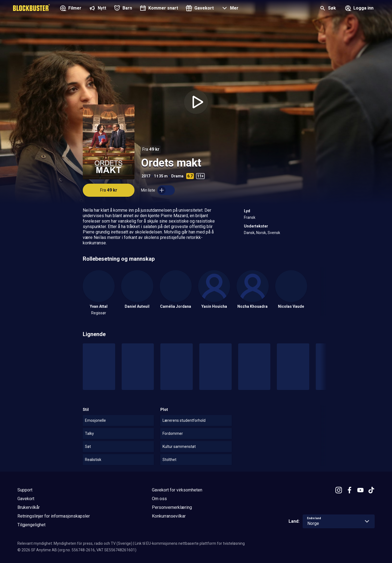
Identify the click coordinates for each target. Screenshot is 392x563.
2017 (146, 176)
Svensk (274, 233)
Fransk (250, 217)
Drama (177, 176)
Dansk (249, 233)
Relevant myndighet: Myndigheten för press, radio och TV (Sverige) (75, 543)
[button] (229, 9)
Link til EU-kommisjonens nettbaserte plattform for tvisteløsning (190, 543)
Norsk (261, 233)
